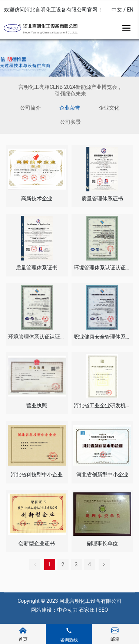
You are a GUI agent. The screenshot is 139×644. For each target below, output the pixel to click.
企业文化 (109, 108)
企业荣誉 (70, 108)
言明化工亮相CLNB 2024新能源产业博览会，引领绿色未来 (70, 90)
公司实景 (70, 122)
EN (130, 10)
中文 (117, 10)
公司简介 (30, 108)
